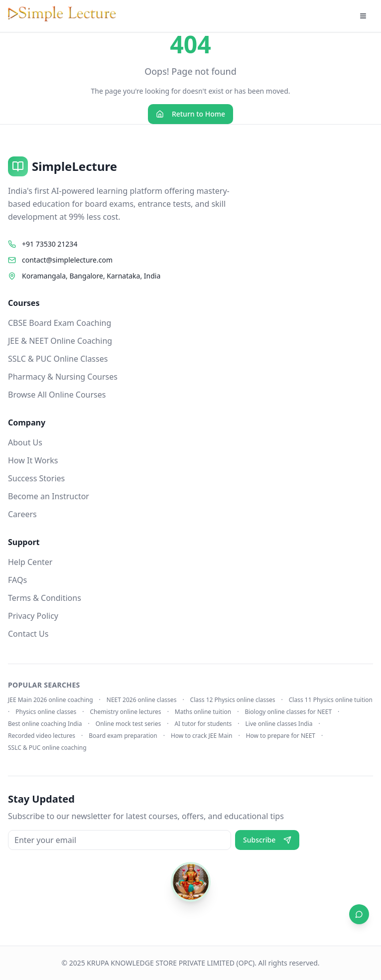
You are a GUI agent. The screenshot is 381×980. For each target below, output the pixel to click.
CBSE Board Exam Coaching (60, 323)
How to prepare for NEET (281, 736)
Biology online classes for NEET (288, 712)
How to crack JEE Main (202, 736)
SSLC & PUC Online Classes (58, 359)
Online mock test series (128, 724)
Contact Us (28, 634)
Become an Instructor (49, 496)
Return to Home (190, 114)
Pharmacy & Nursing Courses (63, 377)
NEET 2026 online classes (142, 700)
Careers (22, 514)
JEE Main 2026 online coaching (51, 700)
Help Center (30, 562)
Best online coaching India (45, 724)
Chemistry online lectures (125, 712)
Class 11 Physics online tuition (331, 700)
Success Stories (36, 478)
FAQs (17, 580)
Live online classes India (279, 724)
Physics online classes (46, 712)
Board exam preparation (123, 736)
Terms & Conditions (45, 598)
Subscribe (267, 840)
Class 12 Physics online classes (233, 700)
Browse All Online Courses (57, 395)
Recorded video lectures (42, 736)
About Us (25, 442)
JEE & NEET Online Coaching (60, 341)
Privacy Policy (33, 616)
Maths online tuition (203, 712)
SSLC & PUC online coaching (47, 748)
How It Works (33, 460)
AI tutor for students (203, 724)
